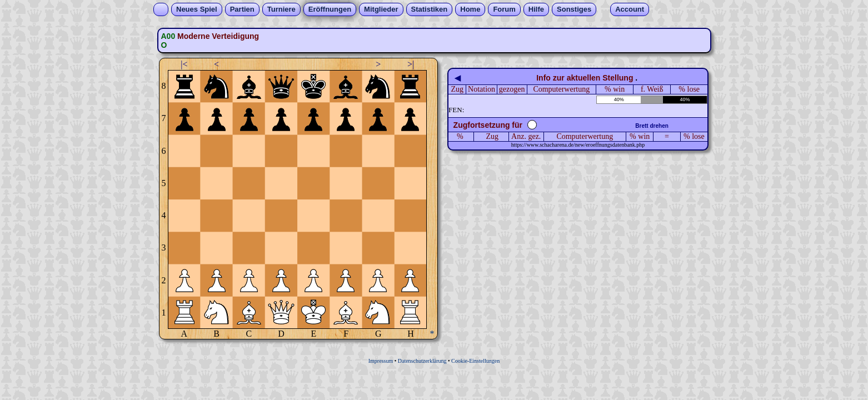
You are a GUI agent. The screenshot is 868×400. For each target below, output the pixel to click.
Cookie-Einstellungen (475, 361)
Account (630, 9)
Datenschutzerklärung (422, 361)
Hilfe (536, 9)
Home (470, 9)
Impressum (381, 361)
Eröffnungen (330, 9)
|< (184, 64)
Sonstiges (574, 9)
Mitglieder (381, 9)
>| (411, 64)
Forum (504, 9)
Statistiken (430, 9)
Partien (242, 9)
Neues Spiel (197, 9)
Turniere (281, 9)
